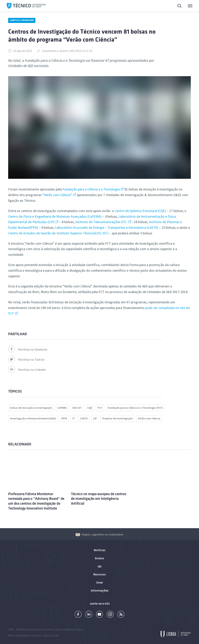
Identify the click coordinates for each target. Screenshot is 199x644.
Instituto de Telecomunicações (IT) (101, 222)
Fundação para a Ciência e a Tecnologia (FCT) (135, 408)
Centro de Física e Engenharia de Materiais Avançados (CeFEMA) (55, 216)
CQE (90, 408)
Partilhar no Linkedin (27, 370)
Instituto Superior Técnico (40, 629)
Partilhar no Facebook (28, 349)
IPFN (64, 418)
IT (74, 418)
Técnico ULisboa (26, 6)
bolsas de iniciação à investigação (31, 408)
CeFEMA (62, 408)
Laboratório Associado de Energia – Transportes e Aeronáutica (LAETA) (107, 227)
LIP (95, 418)
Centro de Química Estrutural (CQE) (140, 211)
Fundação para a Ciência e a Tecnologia (91, 189)
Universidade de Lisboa (70, 629)
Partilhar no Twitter (26, 360)
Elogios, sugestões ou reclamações (99, 534)
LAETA (84, 418)
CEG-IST (77, 408)
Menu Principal (190, 7)
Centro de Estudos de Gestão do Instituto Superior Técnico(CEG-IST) (59, 233)
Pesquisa (180, 6)
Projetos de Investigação (117, 418)
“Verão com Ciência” (57, 195)
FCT (100, 408)
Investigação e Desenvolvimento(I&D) (33, 418)
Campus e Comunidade (22, 20)
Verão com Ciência (149, 418)
